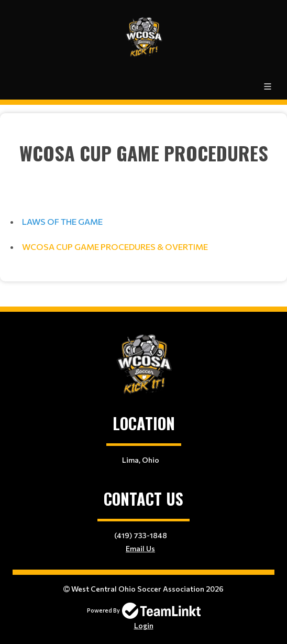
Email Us (140, 548)
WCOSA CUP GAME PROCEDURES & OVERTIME (115, 247)
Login (144, 625)
